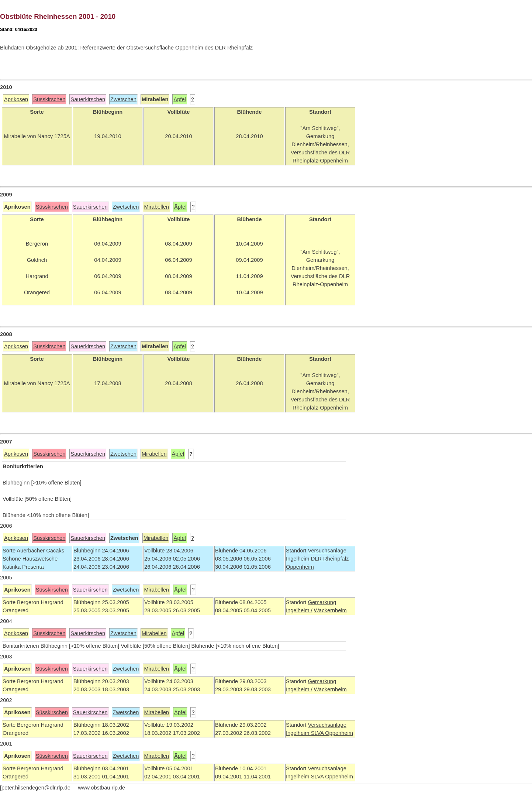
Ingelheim (298, 559)
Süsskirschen (49, 99)
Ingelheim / (299, 610)
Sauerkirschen (88, 99)
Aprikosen (16, 99)
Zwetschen (123, 99)
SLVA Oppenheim (332, 733)
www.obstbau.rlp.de (101, 788)
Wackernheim (330, 610)
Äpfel (179, 99)
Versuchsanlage (327, 551)
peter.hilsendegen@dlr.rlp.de (36, 788)
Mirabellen (156, 207)
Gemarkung (322, 602)
